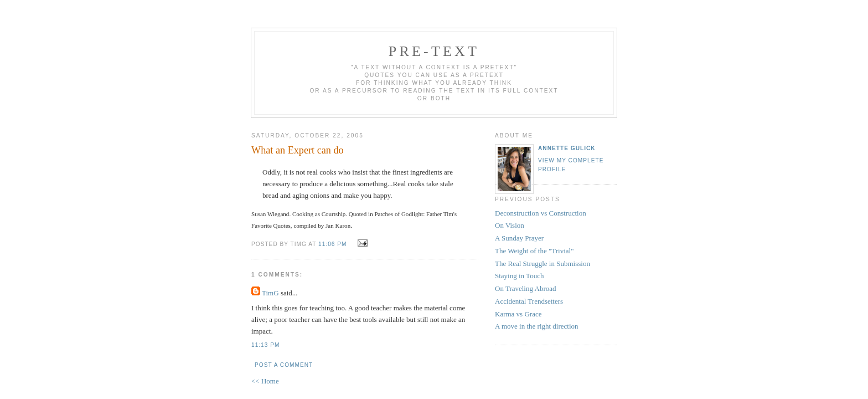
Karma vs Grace (518, 314)
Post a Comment (284, 365)
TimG (270, 293)
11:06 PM (332, 244)
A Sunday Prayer (519, 238)
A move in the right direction (537, 326)
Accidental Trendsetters (529, 301)
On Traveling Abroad (526, 288)
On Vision (510, 225)
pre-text (434, 51)
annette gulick (567, 148)
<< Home (265, 381)
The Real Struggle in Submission (542, 264)
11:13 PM (265, 345)
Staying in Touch (519, 276)
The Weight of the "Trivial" (534, 251)
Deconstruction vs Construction (541, 213)
